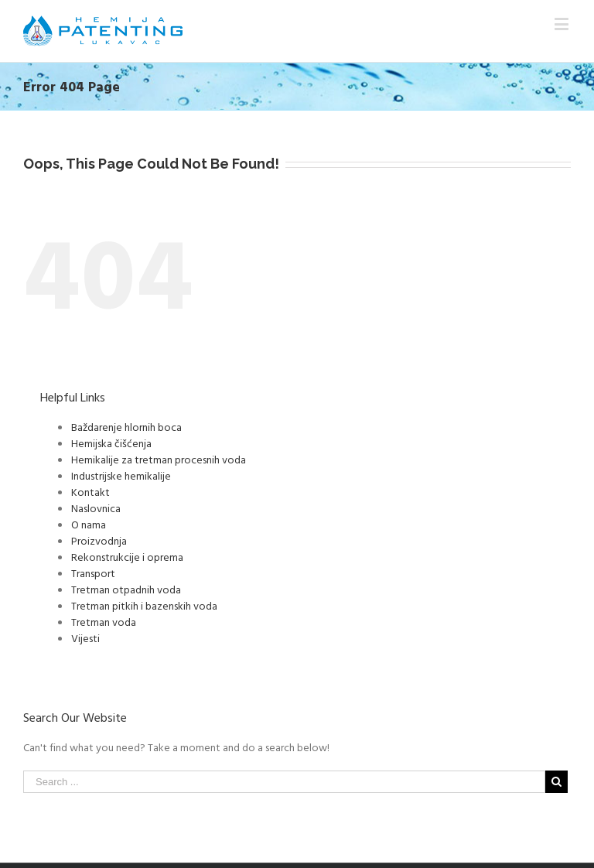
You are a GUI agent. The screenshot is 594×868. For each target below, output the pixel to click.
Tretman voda (104, 622)
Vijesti (85, 638)
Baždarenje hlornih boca (126, 427)
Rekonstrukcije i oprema (127, 557)
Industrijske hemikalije (121, 475)
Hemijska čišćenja (111, 443)
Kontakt (90, 492)
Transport (93, 573)
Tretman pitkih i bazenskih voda (144, 605)
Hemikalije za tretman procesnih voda (159, 459)
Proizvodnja (99, 540)
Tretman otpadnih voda (126, 589)
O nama (89, 524)
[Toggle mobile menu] (563, 24)
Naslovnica (96, 508)
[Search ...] (284, 782)
